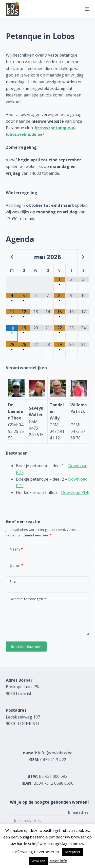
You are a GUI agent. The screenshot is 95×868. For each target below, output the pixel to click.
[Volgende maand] (83, 257)
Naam (16, 549)
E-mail (16, 565)
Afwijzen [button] (39, 861)
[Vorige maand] (12, 257)
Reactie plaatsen (26, 647)
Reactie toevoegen (28, 599)
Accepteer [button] (73, 852)
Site (13, 581)
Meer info (58, 861)
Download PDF (75, 492)
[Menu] (87, 9)
